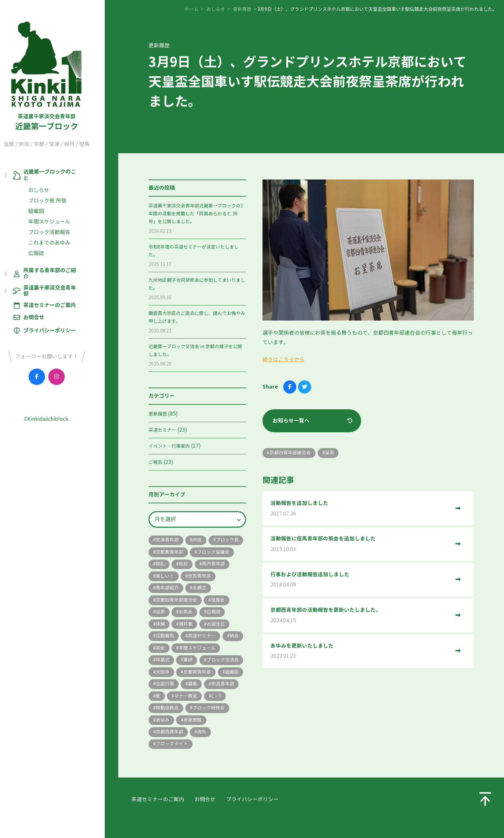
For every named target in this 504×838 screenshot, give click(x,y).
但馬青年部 (167, 589)
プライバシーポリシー (62, 314)
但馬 (97, 146)
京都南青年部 (197, 687)
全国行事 (193, 699)
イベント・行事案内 (169, 446)
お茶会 (214, 613)
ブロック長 (167, 552)
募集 (221, 699)
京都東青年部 (207, 552)
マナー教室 (223, 711)
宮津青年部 (167, 540)
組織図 (49, 207)
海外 (160, 760)
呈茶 (188, 613)
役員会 (163, 613)
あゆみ (209, 735)
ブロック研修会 (172, 735)
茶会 (225, 650)
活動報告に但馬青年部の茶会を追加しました (360, 545)
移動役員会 (192, 723)
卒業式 (214, 662)
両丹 (82, 146)
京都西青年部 (202, 747)
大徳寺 (163, 687)
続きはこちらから (284, 359)
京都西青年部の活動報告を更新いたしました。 (360, 617)
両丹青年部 (167, 577)
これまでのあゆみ (62, 239)
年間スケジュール (62, 217)
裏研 (160, 674)
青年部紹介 (204, 589)
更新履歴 (158, 414)
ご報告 (155, 462)
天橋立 (163, 601)
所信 (197, 540)
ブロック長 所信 (60, 196)
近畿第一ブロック (59, 76)
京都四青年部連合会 (204, 601)
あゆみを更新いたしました (360, 652)
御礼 (207, 565)
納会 (202, 650)
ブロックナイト (195, 760)
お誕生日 (165, 638)
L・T (161, 723)
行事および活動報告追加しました (360, 581)
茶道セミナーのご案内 (62, 289)
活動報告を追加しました (360, 509)
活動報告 (197, 638)
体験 (188, 625)
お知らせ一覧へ (291, 421)
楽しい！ (202, 577)
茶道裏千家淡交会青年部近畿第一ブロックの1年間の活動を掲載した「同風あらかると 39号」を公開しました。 (196, 214)
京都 (52, 146)
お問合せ (46, 301)
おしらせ (51, 186)
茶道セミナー (162, 430)
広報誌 (49, 249)
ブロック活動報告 (62, 228)
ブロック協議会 (172, 565)
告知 (230, 565)
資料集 (214, 625)
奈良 (36, 146)
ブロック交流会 (195, 674)
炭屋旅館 (165, 747)
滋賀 (21, 146)
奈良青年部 (167, 711)
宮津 (67, 146)
